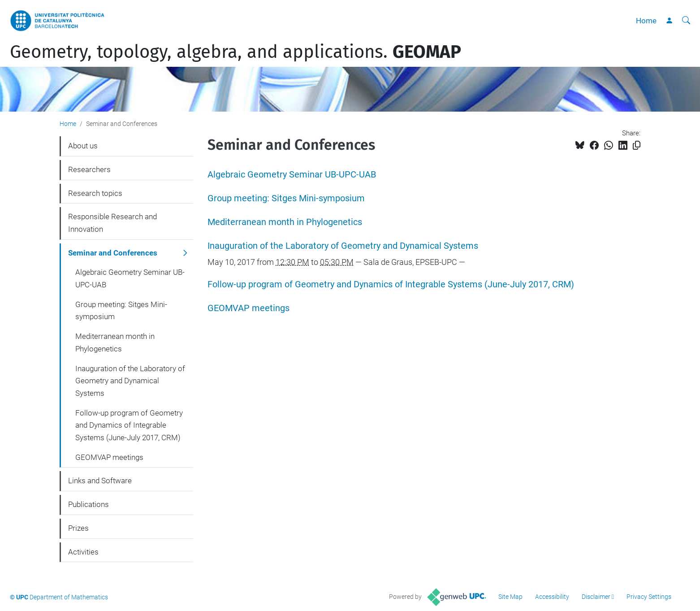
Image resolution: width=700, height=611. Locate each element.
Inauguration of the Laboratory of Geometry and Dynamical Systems (343, 246)
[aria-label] (686, 21)
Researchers (89, 169)
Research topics (95, 193)
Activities (83, 552)
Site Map (510, 597)
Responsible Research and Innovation (112, 223)
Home (646, 21)
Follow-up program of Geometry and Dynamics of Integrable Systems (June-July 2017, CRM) (391, 284)
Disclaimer (596, 597)
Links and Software (100, 481)
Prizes (78, 528)
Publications (89, 504)
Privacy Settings (649, 597)
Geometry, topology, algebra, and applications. (235, 52)
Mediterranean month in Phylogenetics (285, 222)
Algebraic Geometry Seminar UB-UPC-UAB (292, 175)
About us (83, 146)
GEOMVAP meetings (248, 308)
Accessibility (552, 597)
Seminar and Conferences (113, 253)
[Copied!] (637, 145)
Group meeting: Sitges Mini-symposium (286, 198)
